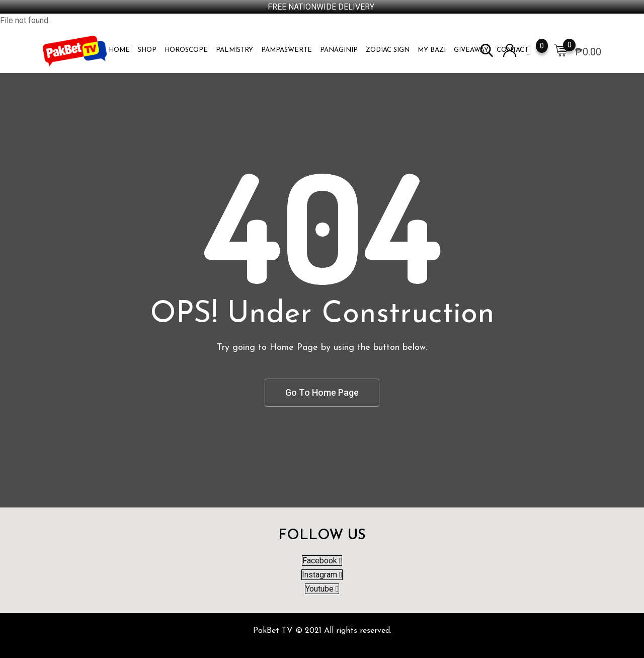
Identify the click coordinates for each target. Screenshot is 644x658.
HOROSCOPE (186, 50)
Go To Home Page (322, 392)
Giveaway (471, 50)
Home (119, 50)
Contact (512, 50)
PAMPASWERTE (287, 50)
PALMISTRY (234, 50)
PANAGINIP (339, 50)
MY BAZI (432, 50)
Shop (147, 50)
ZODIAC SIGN (388, 50)
